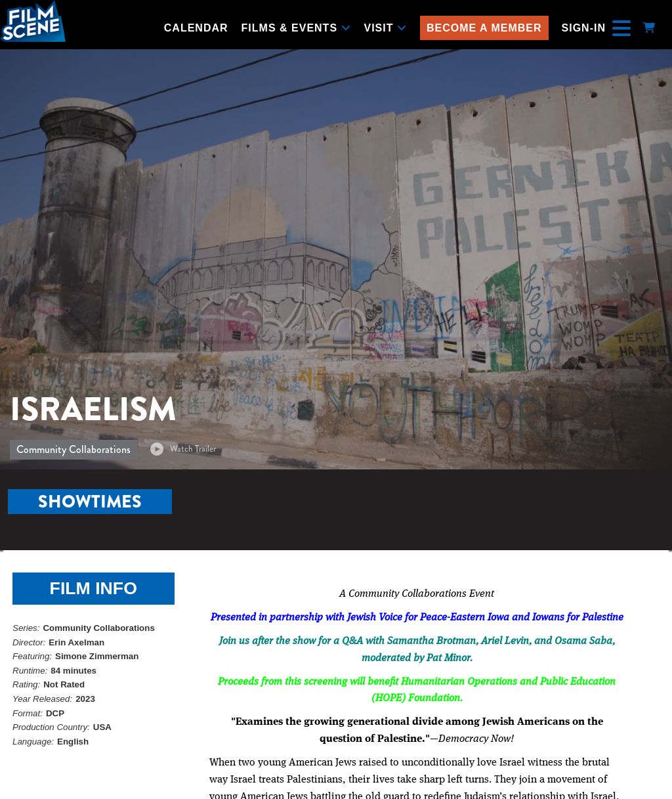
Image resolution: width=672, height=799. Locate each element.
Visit (386, 28)
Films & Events (296, 28)
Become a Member (484, 28)
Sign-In (584, 28)
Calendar (196, 28)
